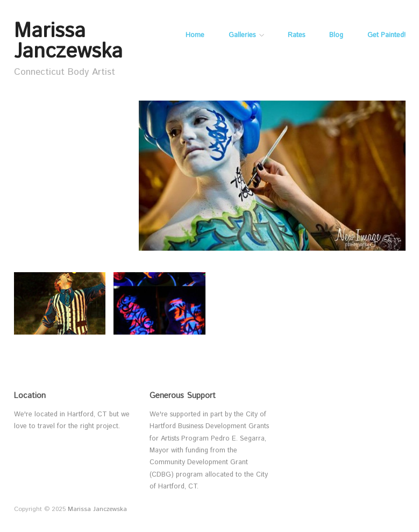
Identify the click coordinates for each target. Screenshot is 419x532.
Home (195, 36)
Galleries (242, 36)
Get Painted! (386, 36)
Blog (336, 36)
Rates (296, 36)
